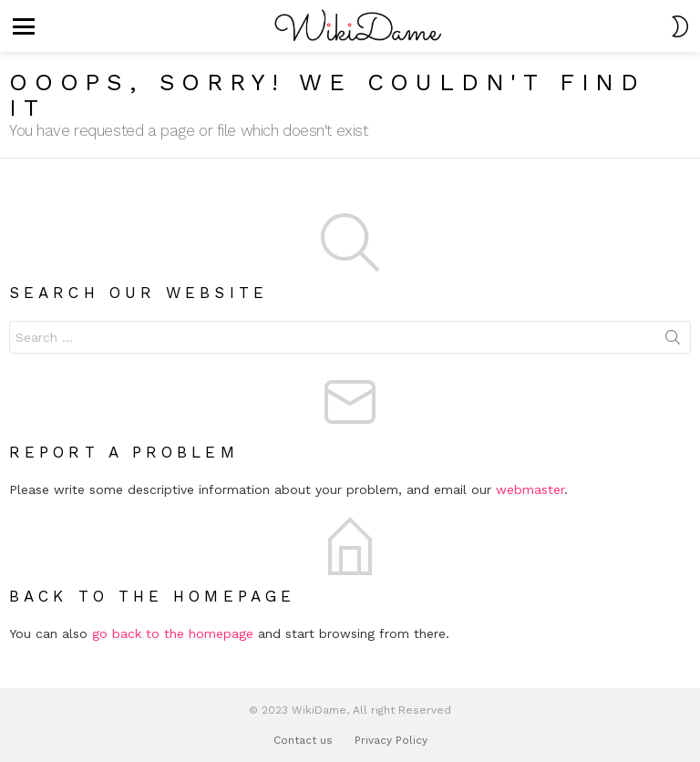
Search (673, 341)
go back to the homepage (173, 633)
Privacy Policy (391, 740)
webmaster (530, 489)
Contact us (303, 740)
